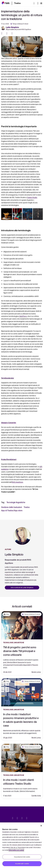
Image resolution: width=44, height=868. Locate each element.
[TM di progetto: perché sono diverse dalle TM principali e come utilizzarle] (22, 625)
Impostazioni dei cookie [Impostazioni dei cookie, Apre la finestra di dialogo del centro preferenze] (22, 857)
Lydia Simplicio (12, 27)
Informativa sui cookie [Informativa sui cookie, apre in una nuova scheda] (16, 850)
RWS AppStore (17, 482)
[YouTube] (27, 818)
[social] (31, 818)
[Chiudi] (41, 826)
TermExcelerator (8, 378)
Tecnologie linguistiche (16, 502)
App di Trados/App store (12, 510)
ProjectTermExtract (9, 459)
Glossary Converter (9, 423)
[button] (5, 3)
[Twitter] (8, 33)
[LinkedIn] (13, 33)
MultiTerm (23, 316)
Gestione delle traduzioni (11, 507)
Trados (27, 507)
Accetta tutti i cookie (22, 864)
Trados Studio (32, 197)
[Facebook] (3, 33)
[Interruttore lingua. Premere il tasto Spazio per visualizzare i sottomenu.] (38, 3)
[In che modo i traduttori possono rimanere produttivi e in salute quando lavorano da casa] (22, 692)
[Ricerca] (35, 3)
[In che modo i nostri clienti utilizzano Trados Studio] (22, 758)
